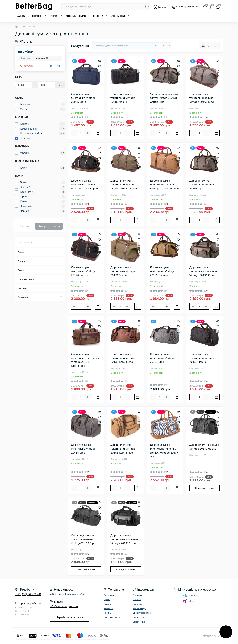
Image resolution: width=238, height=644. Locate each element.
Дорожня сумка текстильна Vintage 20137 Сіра (162, 358)
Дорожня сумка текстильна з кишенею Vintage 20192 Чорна (125, 539)
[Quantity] (81, 133)
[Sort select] (125, 46)
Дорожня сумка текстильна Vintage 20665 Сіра (83, 449)
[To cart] (98, 133)
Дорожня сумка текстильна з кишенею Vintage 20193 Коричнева (85, 360)
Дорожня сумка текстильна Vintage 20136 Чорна (202, 358)
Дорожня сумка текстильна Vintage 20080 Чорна (123, 98)
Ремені (56, 16)
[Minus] (74, 133)
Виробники (139, 622)
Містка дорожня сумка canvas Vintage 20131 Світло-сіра (164, 98)
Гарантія (137, 604)
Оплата (137, 599)
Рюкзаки (99, 16)
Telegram (191, 596)
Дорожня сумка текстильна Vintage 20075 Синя (83, 98)
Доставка (138, 595)
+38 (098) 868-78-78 (28, 594)
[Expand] (61, 297)
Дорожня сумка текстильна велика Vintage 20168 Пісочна (164, 185)
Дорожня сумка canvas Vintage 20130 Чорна (204, 447)
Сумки (23, 16)
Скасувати (27, 66)
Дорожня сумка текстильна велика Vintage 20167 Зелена (124, 185)
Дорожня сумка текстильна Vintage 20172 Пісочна (162, 271)
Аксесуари (119, 16)
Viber (189, 601)
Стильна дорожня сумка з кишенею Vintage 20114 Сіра (83, 539)
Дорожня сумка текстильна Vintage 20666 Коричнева (123, 449)
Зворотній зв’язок (142, 613)
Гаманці (40, 16)
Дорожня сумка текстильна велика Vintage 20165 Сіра (202, 98)
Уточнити (54, 66)
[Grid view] (203, 46)
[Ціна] (24, 85)
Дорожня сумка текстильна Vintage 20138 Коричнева (123, 358)
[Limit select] (166, 46)
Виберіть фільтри (49, 226)
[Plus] (88, 133)
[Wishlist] (99, 66)
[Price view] (215, 46)
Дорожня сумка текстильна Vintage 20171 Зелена (123, 271)
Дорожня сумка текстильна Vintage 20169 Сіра (202, 185)
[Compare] (99, 71)
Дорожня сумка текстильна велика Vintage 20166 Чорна (84, 185)
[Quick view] (99, 61)
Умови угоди (140, 608)
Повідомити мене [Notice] (205, 488)
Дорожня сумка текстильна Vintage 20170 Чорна (83, 271)
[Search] (147, 7)
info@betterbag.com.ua (64, 606)
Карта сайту (139, 617)
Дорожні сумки (77, 16)
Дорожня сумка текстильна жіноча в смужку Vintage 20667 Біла (164, 451)
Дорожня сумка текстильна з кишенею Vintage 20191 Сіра (204, 271)
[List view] (209, 46)
